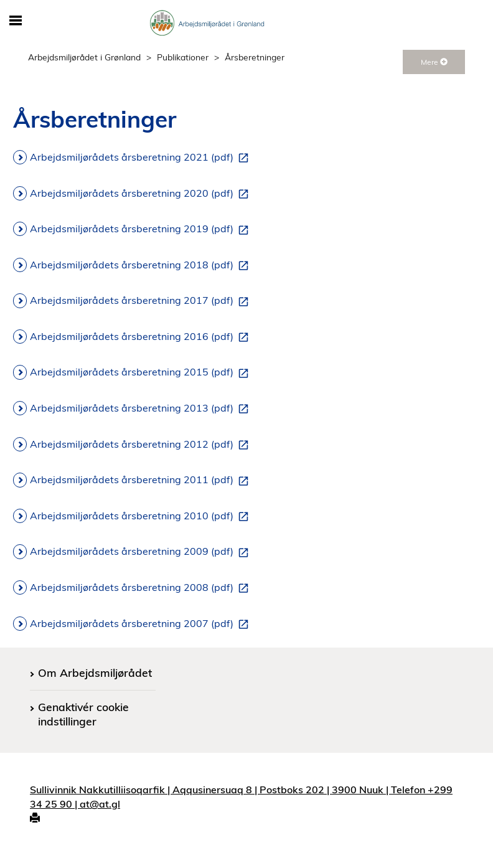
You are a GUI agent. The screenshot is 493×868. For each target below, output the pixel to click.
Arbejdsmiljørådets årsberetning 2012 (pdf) (142, 445)
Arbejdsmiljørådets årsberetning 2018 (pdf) (142, 265)
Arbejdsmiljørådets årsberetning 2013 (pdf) (142, 408)
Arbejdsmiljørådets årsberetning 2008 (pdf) (142, 588)
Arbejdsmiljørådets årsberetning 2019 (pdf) (142, 229)
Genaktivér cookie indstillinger (83, 714)
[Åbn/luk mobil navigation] (16, 21)
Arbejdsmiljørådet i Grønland (84, 57)
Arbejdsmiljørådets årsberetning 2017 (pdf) (142, 301)
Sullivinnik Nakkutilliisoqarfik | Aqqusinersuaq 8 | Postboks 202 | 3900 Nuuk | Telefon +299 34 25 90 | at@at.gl (241, 797)
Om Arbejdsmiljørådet (95, 672)
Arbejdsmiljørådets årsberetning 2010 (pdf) (142, 516)
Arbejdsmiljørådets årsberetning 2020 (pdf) (142, 194)
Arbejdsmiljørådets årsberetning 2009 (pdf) (142, 552)
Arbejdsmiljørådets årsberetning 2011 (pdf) (142, 480)
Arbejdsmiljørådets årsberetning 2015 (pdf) (142, 372)
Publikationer (183, 57)
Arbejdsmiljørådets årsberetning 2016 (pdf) (142, 337)
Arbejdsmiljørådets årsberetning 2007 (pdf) (142, 624)
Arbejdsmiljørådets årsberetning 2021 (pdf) (142, 158)
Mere (434, 62)
